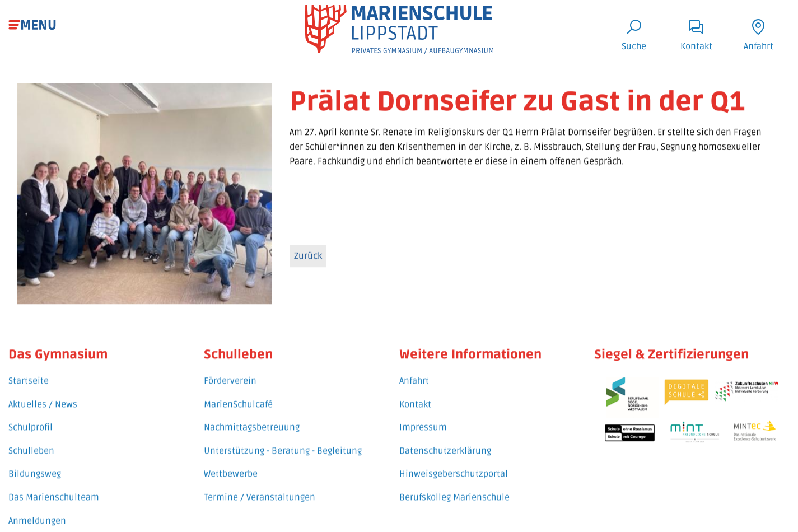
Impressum (423, 421)
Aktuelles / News (43, 398)
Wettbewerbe (231, 468)
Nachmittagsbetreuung (252, 421)
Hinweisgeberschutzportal (454, 468)
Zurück (308, 258)
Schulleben (31, 444)
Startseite (29, 375)
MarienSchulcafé (238, 398)
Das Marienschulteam (54, 491)
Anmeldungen (37, 514)
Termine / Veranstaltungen (260, 491)
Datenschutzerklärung (445, 444)
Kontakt (415, 398)
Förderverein (230, 375)
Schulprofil (31, 421)
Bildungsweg (35, 468)
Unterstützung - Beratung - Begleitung (283, 444)
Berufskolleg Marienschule (454, 491)
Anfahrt (414, 375)
